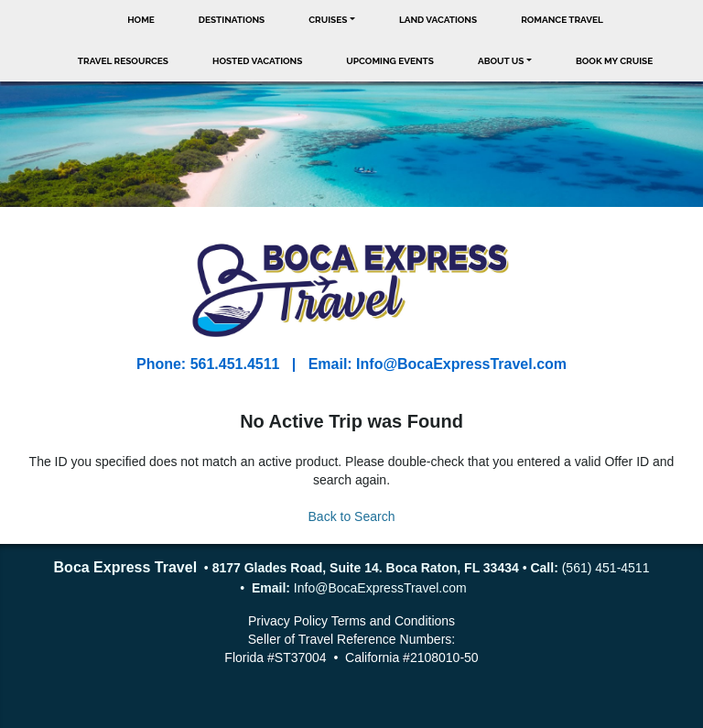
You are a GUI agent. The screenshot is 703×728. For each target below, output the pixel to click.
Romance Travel (562, 20)
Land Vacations (438, 20)
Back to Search (352, 516)
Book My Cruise (614, 61)
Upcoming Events (390, 61)
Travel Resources (123, 61)
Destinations (232, 20)
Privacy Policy (288, 621)
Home (141, 20)
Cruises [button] (328, 20)
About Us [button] (501, 61)
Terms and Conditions (393, 621)
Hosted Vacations (257, 61)
